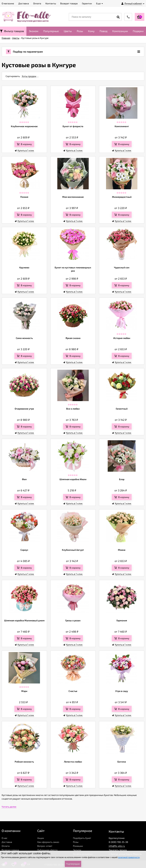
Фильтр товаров (12, 31)
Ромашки (78, 846)
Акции (41, 838)
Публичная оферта (47, 850)
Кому (91, 31)
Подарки (138, 31)
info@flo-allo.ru (117, 846)
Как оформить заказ (48, 842)
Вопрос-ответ (45, 846)
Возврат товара (10, 850)
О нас (5, 838)
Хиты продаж (29, 76)
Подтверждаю (73, 864)
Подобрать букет (82, 838)
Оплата (6, 846)
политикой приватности (129, 857)
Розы (80, 31)
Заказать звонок (118, 850)
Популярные (51, 31)
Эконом (34, 31)
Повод (103, 31)
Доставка (7, 842)
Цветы (68, 31)
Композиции (120, 31)
